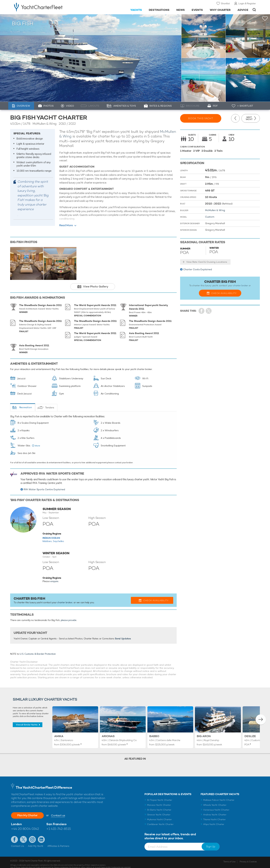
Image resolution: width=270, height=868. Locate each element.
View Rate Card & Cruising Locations (207, 262)
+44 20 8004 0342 (25, 825)
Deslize (250, 732)
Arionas (108, 732)
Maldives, (48, 536)
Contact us (58, 812)
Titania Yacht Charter (214, 816)
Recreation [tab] (26, 402)
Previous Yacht (235, 118)
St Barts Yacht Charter (159, 806)
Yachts (136, 10)
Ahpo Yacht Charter (214, 820)
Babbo (154, 732)
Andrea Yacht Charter (215, 811)
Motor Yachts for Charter (49, 18)
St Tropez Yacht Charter (160, 796)
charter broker (65, 597)
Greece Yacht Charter (159, 811)
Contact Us (17, 842)
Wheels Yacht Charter (215, 801)
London (16, 820)
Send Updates (123, 634)
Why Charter (220, 10)
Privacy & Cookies (248, 858)
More (38, 441)
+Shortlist (265, 18)
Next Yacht (249, 118)
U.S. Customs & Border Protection (38, 649)
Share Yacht (209, 311)
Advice (243, 10)
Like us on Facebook (14, 836)
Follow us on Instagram (32, 836)
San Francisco (56, 820)
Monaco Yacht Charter (159, 801)
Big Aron (204, 732)
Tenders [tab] (50, 403)
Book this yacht (201, 118)
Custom (210, 217)
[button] (261, 716)
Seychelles (58, 536)
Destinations (159, 10)
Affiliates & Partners (58, 842)
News (181, 10)
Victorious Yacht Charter (216, 806)
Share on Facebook (202, 311)
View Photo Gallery (96, 286)
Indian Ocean (51, 533)
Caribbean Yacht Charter (160, 820)
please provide (69, 615)
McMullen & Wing (215, 210)
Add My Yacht (36, 842)
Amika (59, 732)
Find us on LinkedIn (41, 836)
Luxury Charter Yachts (23, 18)
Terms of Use (229, 858)
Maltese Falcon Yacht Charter (219, 796)
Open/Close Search (254, 10)
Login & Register (247, 3)
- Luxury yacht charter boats (49, 7)
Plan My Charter (27, 811)
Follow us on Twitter (23, 836)
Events (197, 10)
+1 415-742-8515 (59, 825)
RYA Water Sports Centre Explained (44, 484)
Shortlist (225, 3)
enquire (54, 576)
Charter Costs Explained (198, 269)
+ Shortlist (245, 106)
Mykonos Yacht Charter (159, 816)
